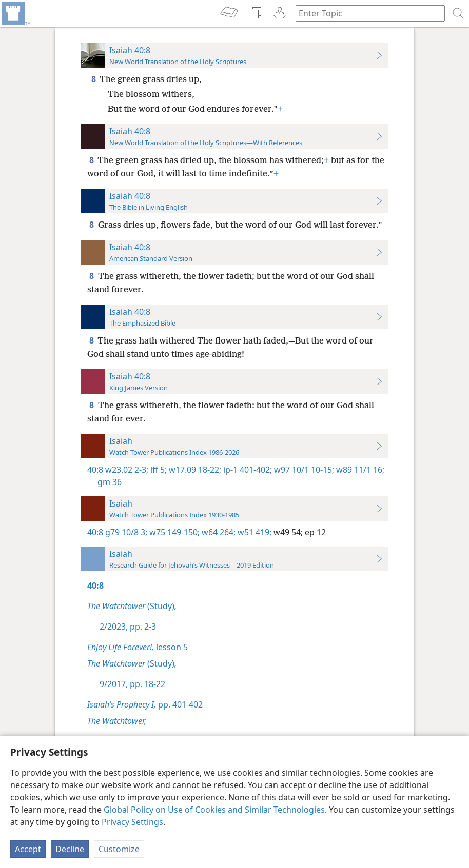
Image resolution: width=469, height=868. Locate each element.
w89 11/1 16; (359, 470)
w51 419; (253, 532)
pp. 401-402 (145, 704)
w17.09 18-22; (194, 470)
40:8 (95, 470)
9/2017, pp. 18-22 (132, 684)
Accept (28, 849)
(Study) (132, 606)
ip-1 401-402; (247, 470)
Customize (119, 849)
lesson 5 (138, 647)
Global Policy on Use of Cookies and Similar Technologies (214, 810)
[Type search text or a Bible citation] (365, 13)
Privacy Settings (132, 822)
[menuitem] (15, 13)
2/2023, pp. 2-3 (128, 627)
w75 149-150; (173, 532)
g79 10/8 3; (126, 532)
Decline (70, 849)
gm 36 (110, 482)
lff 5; (158, 470)
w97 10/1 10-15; (303, 470)
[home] (15, 13)
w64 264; (218, 532)
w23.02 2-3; (127, 470)
